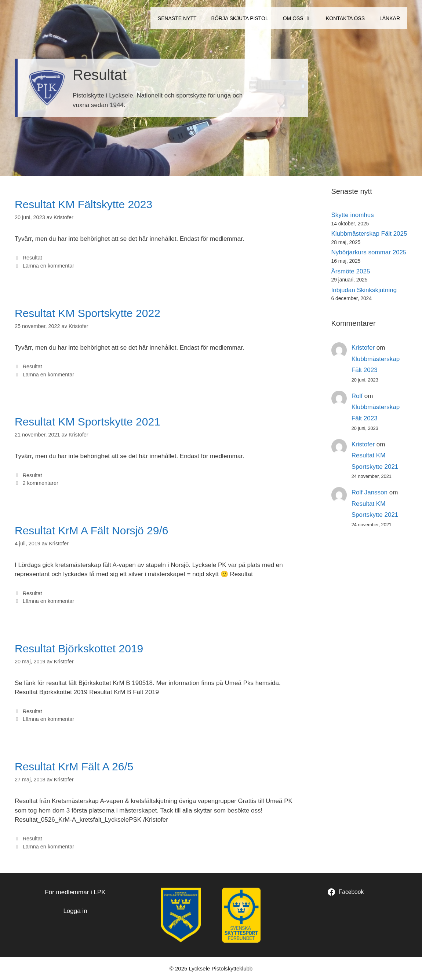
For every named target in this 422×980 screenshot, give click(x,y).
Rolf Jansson (370, 492)
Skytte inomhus (353, 215)
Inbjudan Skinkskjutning (364, 290)
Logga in (75, 911)
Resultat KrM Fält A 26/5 (74, 767)
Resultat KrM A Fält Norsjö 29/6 (92, 530)
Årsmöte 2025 (351, 271)
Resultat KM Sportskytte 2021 (88, 422)
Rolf (357, 396)
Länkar (390, 18)
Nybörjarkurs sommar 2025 (369, 252)
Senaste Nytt (177, 18)
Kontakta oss (345, 18)
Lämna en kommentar (48, 266)
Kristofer (363, 348)
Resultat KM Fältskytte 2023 (83, 204)
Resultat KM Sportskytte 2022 (88, 313)
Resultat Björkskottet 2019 (79, 649)
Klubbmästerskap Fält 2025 (369, 234)
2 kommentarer (41, 483)
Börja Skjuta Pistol (240, 18)
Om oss (301, 18)
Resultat (32, 258)
